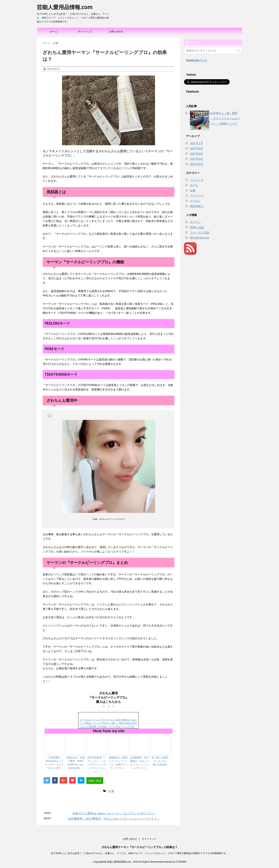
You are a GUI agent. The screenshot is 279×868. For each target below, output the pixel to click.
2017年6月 (196, 148)
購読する (193, 42)
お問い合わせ (116, 31)
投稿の (197, 227)
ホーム (54, 31)
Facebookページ (196, 60)
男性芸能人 (197, 206)
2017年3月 (196, 164)
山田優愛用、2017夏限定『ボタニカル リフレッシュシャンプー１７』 (139, 763)
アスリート (197, 196)
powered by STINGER (174, 862)
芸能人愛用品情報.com (65, 7)
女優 (111, 791)
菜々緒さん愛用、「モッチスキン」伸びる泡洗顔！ (161, 761)
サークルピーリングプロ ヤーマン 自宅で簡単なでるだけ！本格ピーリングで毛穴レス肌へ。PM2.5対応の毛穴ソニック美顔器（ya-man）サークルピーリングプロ (108, 723)
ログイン (195, 222)
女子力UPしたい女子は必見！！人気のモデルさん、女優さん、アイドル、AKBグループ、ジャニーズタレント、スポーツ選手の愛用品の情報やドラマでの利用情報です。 (140, 853)
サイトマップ (85, 31)
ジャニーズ (197, 180)
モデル (194, 185)
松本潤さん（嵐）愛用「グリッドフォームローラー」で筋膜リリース (225, 118)
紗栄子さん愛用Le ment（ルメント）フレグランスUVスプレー (114, 813)
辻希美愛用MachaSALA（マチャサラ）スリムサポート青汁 (54, 763)
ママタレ (195, 201)
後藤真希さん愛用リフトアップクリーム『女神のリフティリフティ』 (118, 763)
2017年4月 (196, 159)
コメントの (200, 232)
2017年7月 (196, 143)
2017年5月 (196, 154)
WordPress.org (199, 238)
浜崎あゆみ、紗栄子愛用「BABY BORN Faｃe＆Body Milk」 (76, 763)
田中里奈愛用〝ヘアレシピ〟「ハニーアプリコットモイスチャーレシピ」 (97, 764)
